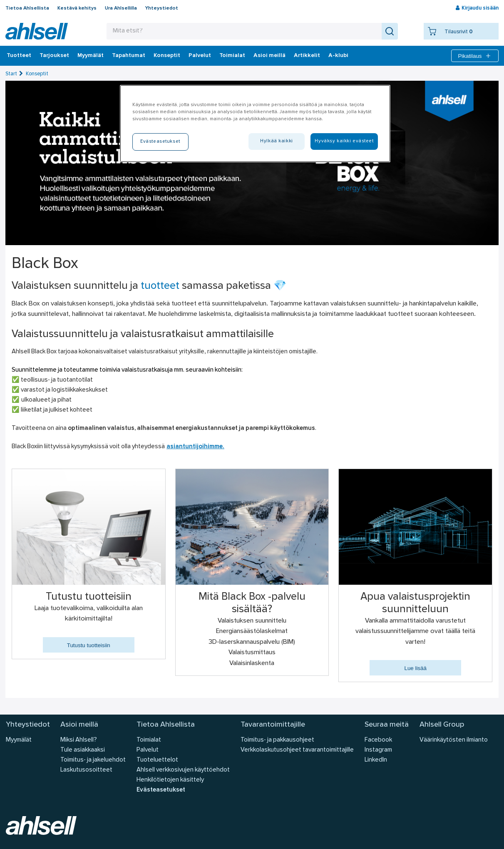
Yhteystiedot (162, 8)
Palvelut (200, 56)
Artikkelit (307, 56)
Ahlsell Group (442, 725)
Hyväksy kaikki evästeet (344, 141)
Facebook (378, 740)
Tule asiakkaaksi (83, 750)
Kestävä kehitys (77, 8)
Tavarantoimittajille (273, 725)
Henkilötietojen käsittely (170, 780)
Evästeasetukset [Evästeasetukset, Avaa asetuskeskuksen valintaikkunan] (160, 141)
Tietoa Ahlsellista (27, 8)
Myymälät (91, 56)
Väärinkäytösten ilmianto (454, 740)
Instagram (378, 750)
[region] (255, 124)
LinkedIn (376, 760)
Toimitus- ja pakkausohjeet (277, 740)
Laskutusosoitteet (86, 770)
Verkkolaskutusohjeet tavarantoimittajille (297, 750)
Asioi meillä (269, 56)
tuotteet (160, 286)
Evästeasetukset (161, 790)
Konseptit (167, 56)
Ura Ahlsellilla (121, 8)
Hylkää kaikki (276, 141)
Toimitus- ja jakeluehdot (93, 760)
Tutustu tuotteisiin (89, 645)
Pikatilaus (475, 56)
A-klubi (338, 56)
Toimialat (232, 56)
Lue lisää (415, 668)
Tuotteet (19, 56)
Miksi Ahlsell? (79, 740)
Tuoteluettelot (157, 760)
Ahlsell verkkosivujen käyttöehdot (183, 770)
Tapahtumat (129, 56)
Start (11, 74)
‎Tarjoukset (54, 56)
